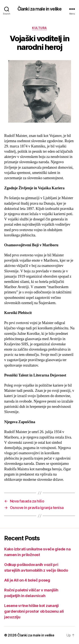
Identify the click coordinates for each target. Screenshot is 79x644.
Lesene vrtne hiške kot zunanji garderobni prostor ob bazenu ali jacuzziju (34, 611)
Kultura (39, 28)
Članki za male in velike (39, 9)
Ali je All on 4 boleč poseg (27, 580)
